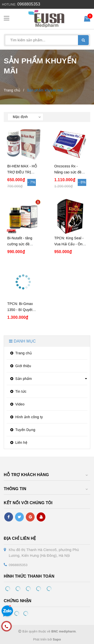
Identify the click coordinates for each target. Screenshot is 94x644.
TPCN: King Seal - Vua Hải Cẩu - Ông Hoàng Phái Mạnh (70, 244)
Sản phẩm (20, 379)
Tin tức (18, 391)
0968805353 (29, 4)
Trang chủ (20, 353)
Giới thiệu (20, 366)
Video (17, 404)
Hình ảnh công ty (26, 417)
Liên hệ (18, 443)
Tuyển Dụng (22, 430)
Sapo (57, 639)
